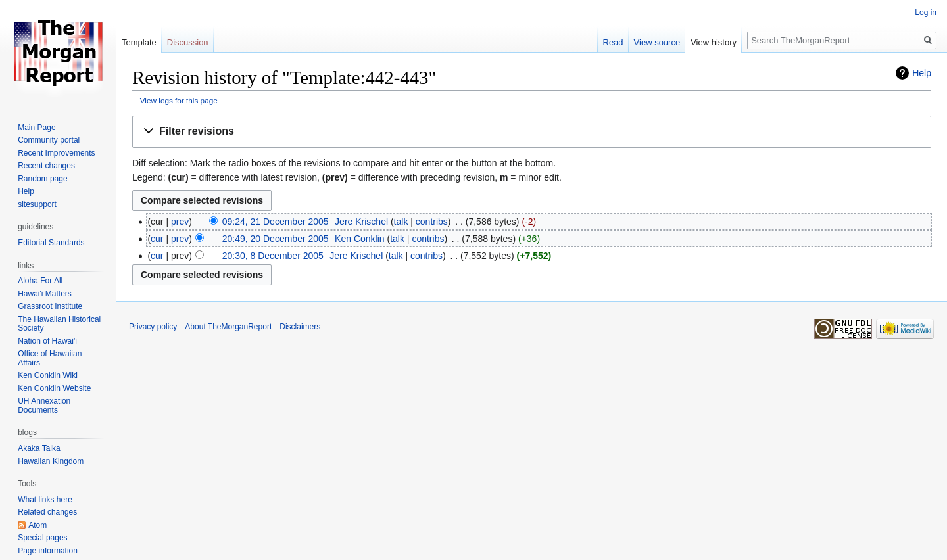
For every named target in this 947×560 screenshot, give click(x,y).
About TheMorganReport (228, 327)
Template (139, 42)
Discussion (188, 42)
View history (714, 42)
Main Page (36, 128)
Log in (926, 12)
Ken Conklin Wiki (48, 375)
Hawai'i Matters (45, 294)
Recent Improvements (56, 153)
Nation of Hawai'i (47, 341)
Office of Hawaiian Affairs (50, 358)
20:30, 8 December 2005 (273, 256)
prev (180, 222)
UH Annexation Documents (44, 406)
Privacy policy (153, 327)
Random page (42, 179)
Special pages (42, 538)
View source (657, 42)
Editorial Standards (51, 243)
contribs (432, 222)
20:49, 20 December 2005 (276, 239)
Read (613, 42)
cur (157, 239)
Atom (37, 525)
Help (922, 73)
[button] (532, 132)
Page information (48, 551)
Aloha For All (40, 281)
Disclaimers (300, 327)
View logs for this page (179, 100)
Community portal (49, 140)
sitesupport (37, 204)
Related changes (47, 512)
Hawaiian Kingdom (51, 461)
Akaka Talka (39, 448)
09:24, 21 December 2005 (276, 222)
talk (401, 222)
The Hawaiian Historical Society (59, 324)
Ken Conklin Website (54, 388)
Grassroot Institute (50, 306)
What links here (45, 500)
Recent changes (46, 166)
